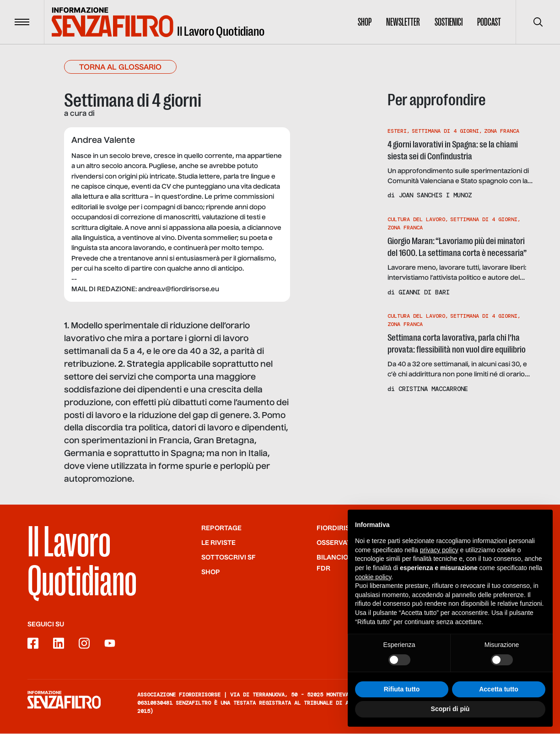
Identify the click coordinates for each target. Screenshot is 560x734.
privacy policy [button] (439, 567)
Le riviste (218, 544)
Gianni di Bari (424, 292)
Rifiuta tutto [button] (402, 706)
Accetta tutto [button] (499, 706)
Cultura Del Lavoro (416, 219)
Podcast (489, 22)
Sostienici (449, 22)
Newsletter (403, 22)
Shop (365, 22)
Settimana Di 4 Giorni (445, 131)
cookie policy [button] (373, 594)
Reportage (221, 529)
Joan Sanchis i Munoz (435, 196)
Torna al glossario (120, 68)
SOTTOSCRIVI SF (229, 558)
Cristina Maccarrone (433, 389)
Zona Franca (502, 131)
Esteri (397, 131)
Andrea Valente (103, 141)
